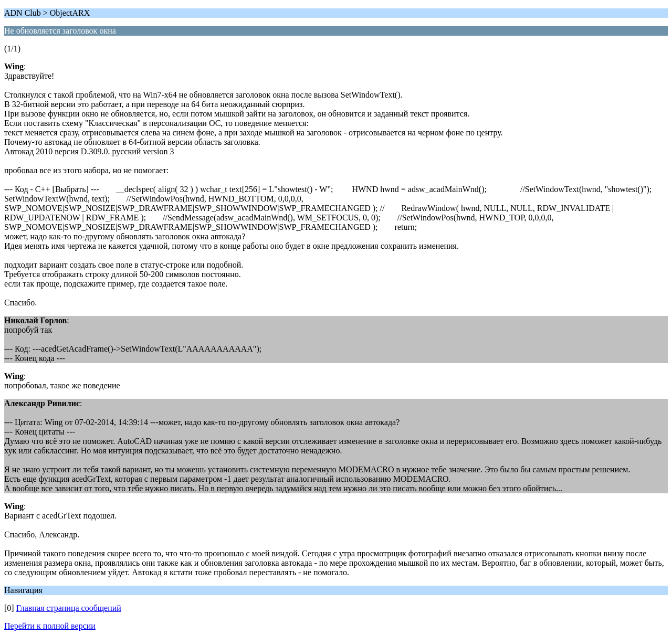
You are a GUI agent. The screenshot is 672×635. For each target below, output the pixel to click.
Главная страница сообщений (69, 608)
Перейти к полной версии (50, 626)
